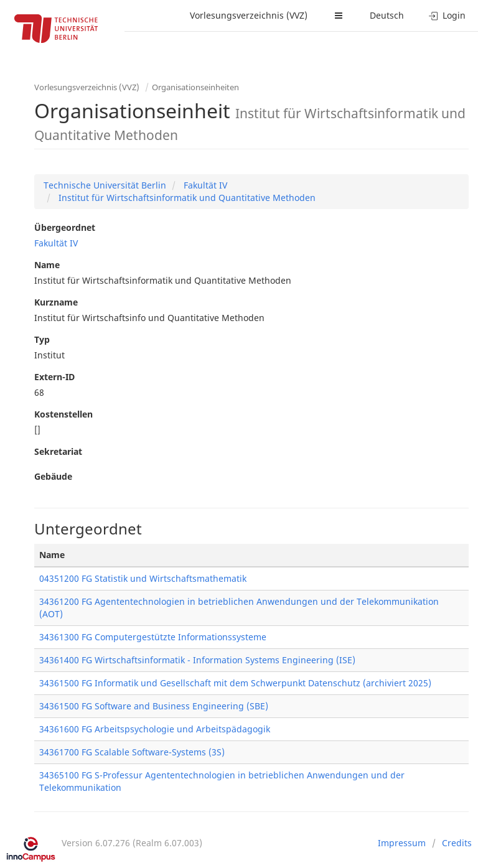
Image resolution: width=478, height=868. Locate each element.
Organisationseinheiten (195, 87)
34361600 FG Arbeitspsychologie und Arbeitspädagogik (155, 729)
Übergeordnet (65, 227)
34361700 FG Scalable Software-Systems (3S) (132, 752)
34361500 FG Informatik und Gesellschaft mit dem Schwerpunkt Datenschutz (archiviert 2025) (235, 683)
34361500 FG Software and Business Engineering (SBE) (154, 706)
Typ (42, 339)
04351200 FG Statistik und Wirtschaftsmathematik (143, 578)
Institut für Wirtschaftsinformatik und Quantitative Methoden (186, 198)
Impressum (402, 843)
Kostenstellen (63, 414)
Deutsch (387, 15)
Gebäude (53, 476)
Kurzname (56, 302)
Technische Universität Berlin (105, 185)
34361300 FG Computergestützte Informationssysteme (153, 637)
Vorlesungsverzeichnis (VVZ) (249, 15)
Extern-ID (54, 377)
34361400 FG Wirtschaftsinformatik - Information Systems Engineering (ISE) (197, 660)
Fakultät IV (204, 185)
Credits (457, 843)
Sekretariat (58, 451)
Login (447, 15)
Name (47, 265)
